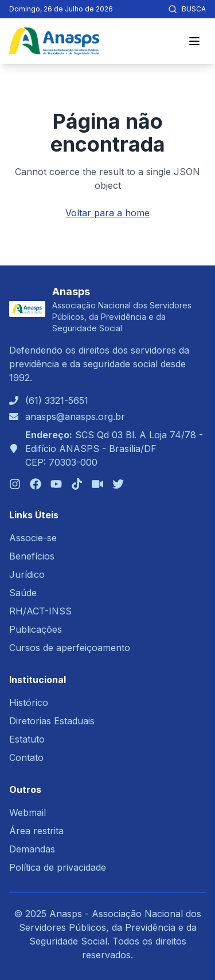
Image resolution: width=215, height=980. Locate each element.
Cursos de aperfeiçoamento (70, 648)
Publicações (36, 629)
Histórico (29, 703)
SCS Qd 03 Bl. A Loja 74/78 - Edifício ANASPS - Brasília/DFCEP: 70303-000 (114, 449)
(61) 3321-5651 (57, 400)
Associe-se (33, 538)
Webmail (28, 812)
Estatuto (27, 739)
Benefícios (32, 556)
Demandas (32, 849)
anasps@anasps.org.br (75, 416)
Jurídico (27, 574)
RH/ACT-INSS (40, 611)
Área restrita (36, 831)
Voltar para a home (107, 213)
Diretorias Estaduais (52, 721)
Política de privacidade (58, 867)
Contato (26, 757)
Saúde (23, 593)
